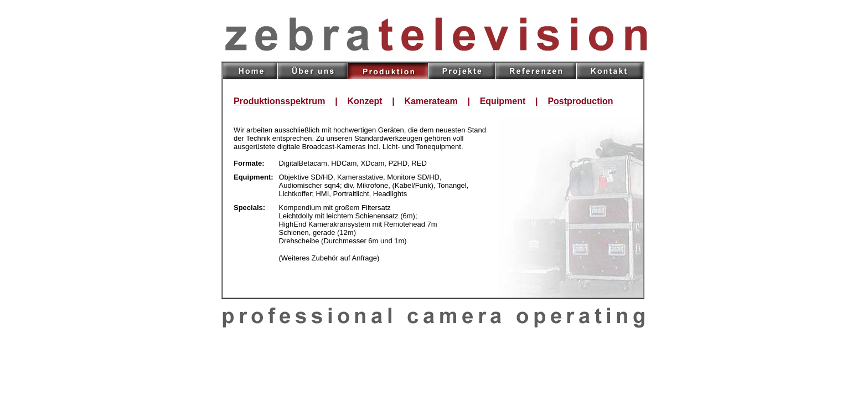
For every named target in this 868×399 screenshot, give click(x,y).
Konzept (365, 101)
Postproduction (580, 101)
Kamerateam (431, 101)
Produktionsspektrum (279, 101)
